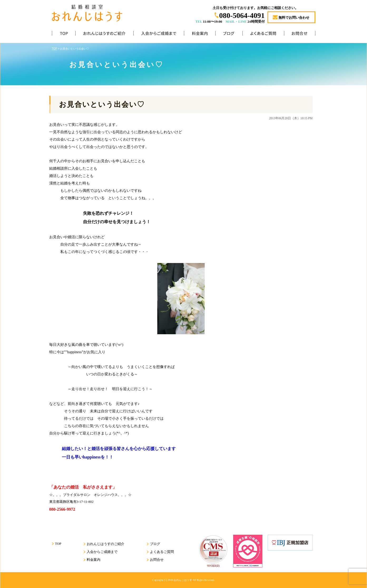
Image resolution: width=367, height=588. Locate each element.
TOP (64, 34)
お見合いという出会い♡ (102, 104)
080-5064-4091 (242, 15)
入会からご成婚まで (159, 34)
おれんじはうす (183, 580)
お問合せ (300, 34)
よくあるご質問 (263, 34)
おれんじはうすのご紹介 (104, 34)
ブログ (229, 34)
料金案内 (200, 34)
